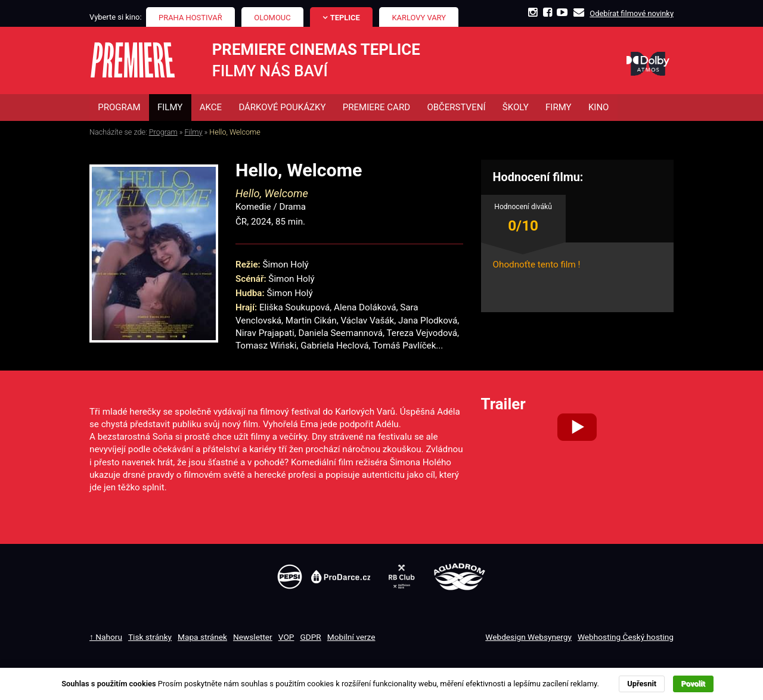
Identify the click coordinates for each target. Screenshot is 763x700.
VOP (286, 637)
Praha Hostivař (190, 18)
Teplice (345, 18)
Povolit (693, 684)
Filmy (194, 132)
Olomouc (272, 18)
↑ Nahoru (106, 637)
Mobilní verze (351, 637)
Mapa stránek (202, 637)
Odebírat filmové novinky (632, 13)
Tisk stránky (150, 637)
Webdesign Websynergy (528, 637)
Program (163, 132)
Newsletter (253, 637)
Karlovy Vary (419, 18)
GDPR (310, 637)
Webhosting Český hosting (626, 637)
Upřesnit (642, 684)
